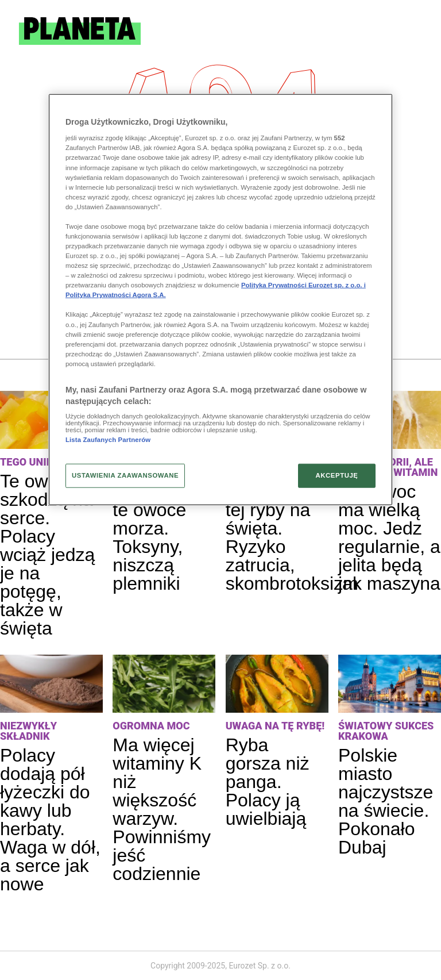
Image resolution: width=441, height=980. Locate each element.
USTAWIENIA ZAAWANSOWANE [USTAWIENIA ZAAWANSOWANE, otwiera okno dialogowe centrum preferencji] (125, 475)
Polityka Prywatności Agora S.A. (116, 295)
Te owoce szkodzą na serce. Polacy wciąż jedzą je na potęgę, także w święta (47, 555)
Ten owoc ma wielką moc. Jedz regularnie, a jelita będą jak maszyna (389, 537)
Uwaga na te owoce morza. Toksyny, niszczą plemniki (154, 537)
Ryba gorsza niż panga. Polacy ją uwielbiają (268, 782)
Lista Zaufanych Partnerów (108, 440)
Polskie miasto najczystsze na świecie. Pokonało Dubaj (386, 801)
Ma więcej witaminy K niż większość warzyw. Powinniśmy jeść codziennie (162, 809)
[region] (220, 299)
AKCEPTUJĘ (336, 475)
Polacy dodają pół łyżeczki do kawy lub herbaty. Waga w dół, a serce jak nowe (50, 820)
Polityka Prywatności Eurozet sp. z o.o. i (303, 285)
